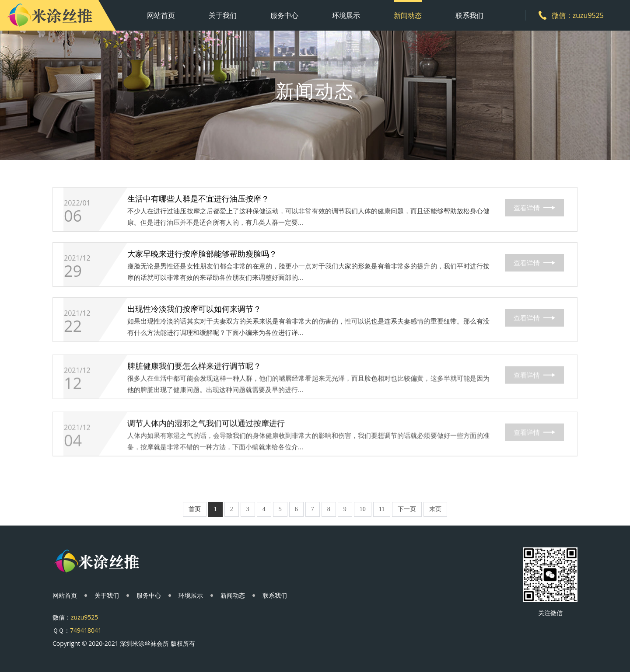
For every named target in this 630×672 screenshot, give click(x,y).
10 (363, 509)
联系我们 (469, 15)
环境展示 (346, 15)
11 (382, 509)
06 (73, 226)
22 (73, 351)
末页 (435, 509)
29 (73, 287)
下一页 (407, 509)
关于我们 (223, 15)
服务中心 (284, 15)
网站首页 (161, 15)
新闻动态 (408, 15)
